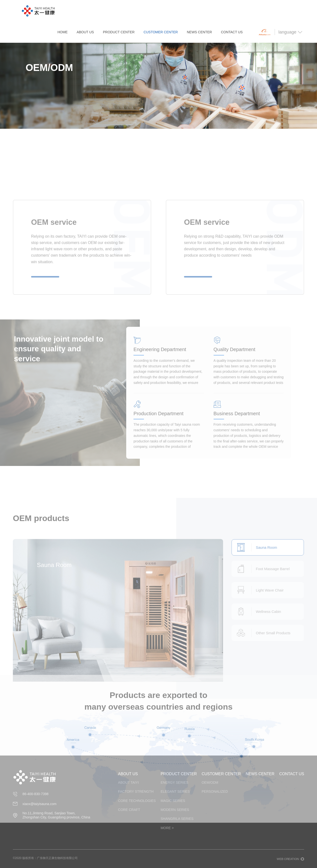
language (290, 32)
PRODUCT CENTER (119, 32)
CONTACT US (232, 32)
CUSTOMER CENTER (161, 32)
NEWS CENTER (199, 32)
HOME (63, 32)
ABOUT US (85, 32)
